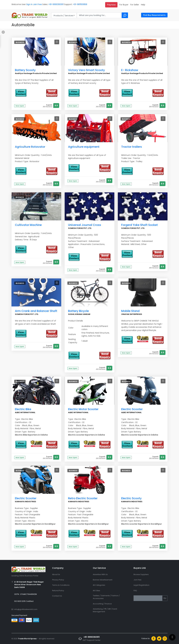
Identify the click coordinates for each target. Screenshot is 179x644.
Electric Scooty (131, 498)
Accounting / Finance (102, 604)
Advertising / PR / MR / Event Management (105, 610)
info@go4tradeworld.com (26, 609)
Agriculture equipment (84, 147)
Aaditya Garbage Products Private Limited (36, 73)
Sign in (29, 4)
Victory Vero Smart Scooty (86, 70)
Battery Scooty (25, 70)
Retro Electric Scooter (83, 498)
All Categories (99, 585)
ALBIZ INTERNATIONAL (25, 412)
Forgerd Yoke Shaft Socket (139, 225)
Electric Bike (23, 409)
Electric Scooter (132, 409)
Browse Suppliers (141, 574)
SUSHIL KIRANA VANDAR (79, 314)
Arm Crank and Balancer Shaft (36, 311)
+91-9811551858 (80, 4)
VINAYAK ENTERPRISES (132, 314)
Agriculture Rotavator (30, 147)
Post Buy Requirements (154, 15)
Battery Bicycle (78, 311)
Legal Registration (141, 585)
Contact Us (57, 596)
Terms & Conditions (61, 585)
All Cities (96, 591)
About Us (56, 574)
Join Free (37, 4)
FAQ (135, 591)
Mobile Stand (130, 311)
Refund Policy (58, 591)
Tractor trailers (132, 147)
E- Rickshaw (130, 70)
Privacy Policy (58, 580)
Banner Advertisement (103, 580)
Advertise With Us (100, 574)
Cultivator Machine (28, 225)
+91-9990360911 (56, 4)
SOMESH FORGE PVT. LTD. (80, 228)
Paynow (111, 5)
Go (165, 598)
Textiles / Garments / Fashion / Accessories (106, 597)
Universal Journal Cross (85, 225)
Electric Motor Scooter (83, 409)
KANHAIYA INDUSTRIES (26, 502)
